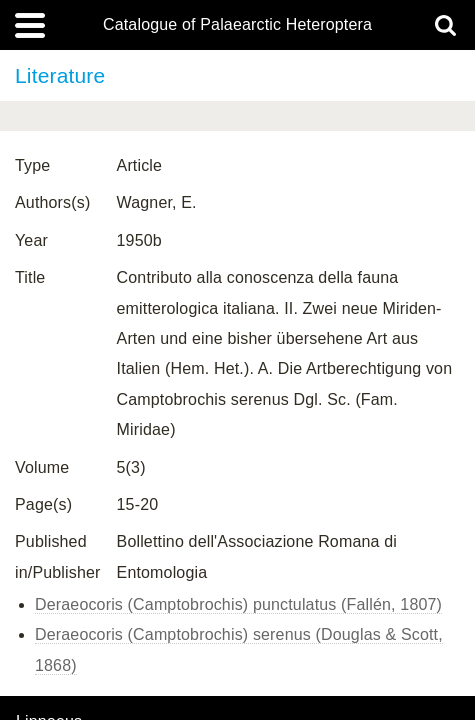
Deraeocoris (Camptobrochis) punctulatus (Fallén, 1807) (238, 604)
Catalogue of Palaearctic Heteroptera (237, 25)
